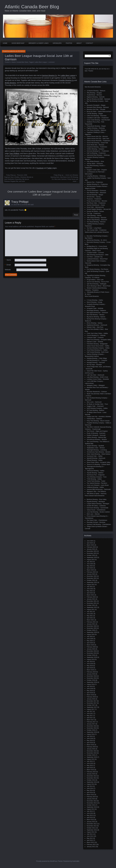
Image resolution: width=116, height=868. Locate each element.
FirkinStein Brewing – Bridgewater (97, 344)
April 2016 (90, 743)
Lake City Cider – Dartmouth (95, 375)
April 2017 (90, 718)
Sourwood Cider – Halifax (95, 456)
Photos (69, 43)
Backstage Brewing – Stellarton (96, 311)
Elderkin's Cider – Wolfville (95, 342)
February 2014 (91, 797)
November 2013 (92, 803)
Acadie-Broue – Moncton (94, 95)
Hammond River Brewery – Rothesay (98, 155)
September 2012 (92, 830)
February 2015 (91, 772)
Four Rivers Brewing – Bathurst (96, 130)
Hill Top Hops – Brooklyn (94, 365)
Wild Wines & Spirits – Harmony (97, 494)
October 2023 (91, 555)
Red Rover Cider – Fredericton (96, 203)
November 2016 (92, 728)
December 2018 (92, 676)
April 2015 (90, 768)
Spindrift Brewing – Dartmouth (96, 458)
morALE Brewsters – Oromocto (96, 191)
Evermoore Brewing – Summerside (97, 508)
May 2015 (90, 765)
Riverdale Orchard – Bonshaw (96, 522)
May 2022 (90, 591)
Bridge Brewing (10, 83)
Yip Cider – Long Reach (94, 228)
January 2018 (91, 699)
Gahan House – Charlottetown (96, 510)
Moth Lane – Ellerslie (93, 514)
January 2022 (91, 599)
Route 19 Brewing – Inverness (96, 433)
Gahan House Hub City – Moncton (97, 136)
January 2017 (91, 724)
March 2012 (90, 842)
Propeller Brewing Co (66, 80)
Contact (89, 43)
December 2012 (92, 824)
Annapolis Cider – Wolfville (95, 308)
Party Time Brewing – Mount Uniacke (98, 421)
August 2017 (91, 709)
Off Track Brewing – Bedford (95, 410)
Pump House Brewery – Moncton (97, 201)
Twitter (49, 168)
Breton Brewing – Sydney (95, 323)
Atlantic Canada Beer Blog (32, 7)
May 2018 (90, 691)
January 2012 (91, 847)
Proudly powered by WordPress (47, 861)
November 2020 (92, 628)
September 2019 (92, 657)
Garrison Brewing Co (49, 75)
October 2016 (91, 730)
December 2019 (92, 651)
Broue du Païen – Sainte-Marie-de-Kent (99, 112)
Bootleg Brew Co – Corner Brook (97, 246)
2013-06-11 (21, 51)
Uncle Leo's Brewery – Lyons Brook (98, 485)
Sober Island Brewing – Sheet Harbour (99, 454)
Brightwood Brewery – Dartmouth (97, 325)
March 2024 (90, 545)
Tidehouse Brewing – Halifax (96, 471)
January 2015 (91, 774)
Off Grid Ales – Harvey (94, 197)
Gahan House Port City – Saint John (98, 139)
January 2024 (91, 549)
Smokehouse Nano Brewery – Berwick (99, 452)
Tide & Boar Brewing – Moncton (96, 218)
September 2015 (92, 757)
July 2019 (90, 661)
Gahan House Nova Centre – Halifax (98, 346)
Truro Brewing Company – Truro (97, 477)
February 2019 (91, 672)
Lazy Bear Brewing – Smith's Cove (97, 377)
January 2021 (91, 624)
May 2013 (90, 815)
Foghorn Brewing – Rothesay (96, 128)
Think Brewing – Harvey (94, 216)
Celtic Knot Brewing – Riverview (97, 116)
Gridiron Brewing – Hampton (95, 149)
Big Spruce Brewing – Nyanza (96, 317)
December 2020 (92, 626)
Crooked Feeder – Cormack (95, 253)
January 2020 (91, 649)
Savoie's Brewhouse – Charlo (96, 205)
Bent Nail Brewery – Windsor (96, 315)
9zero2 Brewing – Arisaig (94, 302)
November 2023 (92, 553)
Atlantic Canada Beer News (20, 62)
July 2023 (90, 562)
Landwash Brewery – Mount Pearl (97, 259)
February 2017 (91, 722)
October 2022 (91, 580)
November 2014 (92, 778)
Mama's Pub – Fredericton (95, 182)
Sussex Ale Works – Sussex (95, 211)
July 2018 (90, 686)
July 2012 (90, 834)
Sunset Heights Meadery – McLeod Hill (99, 209)
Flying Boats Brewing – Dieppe (96, 126)
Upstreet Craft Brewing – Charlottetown (99, 524)
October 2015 (91, 755)
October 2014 (91, 780)
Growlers (57, 43)
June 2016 (90, 738)
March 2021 (90, 620)
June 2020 (90, 639)
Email (8, 265)
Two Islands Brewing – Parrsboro (97, 483)
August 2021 (91, 609)
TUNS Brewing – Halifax (94, 479)
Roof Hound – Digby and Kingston (97, 431)
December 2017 (92, 701)
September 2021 (92, 607)
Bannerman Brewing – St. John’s (97, 240)
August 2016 (91, 734)
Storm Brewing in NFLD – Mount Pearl (99, 286)
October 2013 (91, 805)
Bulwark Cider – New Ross (95, 327)
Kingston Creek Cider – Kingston (97, 170)
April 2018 (90, 693)
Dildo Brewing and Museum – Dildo (98, 255)
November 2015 (92, 753)
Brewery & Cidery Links (39, 43)
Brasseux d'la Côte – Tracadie (96, 109)
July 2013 (90, 811)
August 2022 (91, 585)
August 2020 (91, 634)
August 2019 (91, 659)
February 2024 (91, 547)
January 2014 (91, 799)
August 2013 (91, 809)
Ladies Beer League (41, 62)
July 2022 (90, 587)
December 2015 (92, 751)
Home (5, 43)
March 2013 (90, 820)
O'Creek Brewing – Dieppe (95, 195)
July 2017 (90, 711)
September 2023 (92, 557)
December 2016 (92, 726)
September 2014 (92, 782)
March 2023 (90, 570)
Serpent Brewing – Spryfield (95, 446)
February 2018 (91, 697)
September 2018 (92, 682)
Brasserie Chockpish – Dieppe (96, 105)
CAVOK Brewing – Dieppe (95, 114)
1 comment (51, 62)
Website (8, 270)
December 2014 (92, 776)
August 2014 (91, 784)
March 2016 (90, 745)
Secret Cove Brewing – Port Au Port (98, 282)
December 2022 (92, 576)
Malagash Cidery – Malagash (96, 385)
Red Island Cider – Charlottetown (97, 520)
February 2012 (91, 845)
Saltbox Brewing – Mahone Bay (96, 437)
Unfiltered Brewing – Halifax (95, 487)
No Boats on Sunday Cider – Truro (97, 404)
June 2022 (90, 589)
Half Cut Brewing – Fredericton (96, 153)
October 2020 (91, 630)
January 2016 (91, 749)
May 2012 (90, 838)
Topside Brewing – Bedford (95, 473)
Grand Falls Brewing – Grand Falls (97, 143)
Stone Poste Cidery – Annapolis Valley (99, 462)
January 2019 (91, 674)
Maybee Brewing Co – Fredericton (97, 184)
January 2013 (91, 822)
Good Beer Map (18, 43)
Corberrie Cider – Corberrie (95, 338)
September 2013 (92, 807)
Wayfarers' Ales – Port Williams (96, 491)
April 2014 (90, 793)
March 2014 (90, 795)
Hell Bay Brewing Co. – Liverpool (97, 360)
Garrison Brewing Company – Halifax (98, 348)
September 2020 (92, 632)
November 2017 (92, 703)
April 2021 (90, 618)
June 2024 (90, 541)
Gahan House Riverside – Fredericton (98, 141)
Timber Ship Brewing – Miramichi (97, 220)
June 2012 (90, 836)
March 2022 (90, 595)
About (79, 43)
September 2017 (92, 707)
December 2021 (92, 601)
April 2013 (90, 817)
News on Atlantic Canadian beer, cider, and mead (25, 11)
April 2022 (90, 593)
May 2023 (90, 566)
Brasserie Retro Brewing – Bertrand (98, 107)
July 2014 (90, 786)
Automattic (76, 861)
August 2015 (91, 759)
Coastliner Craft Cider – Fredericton (98, 118)
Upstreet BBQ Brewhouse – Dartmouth (99, 489)
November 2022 (92, 578)
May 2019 (90, 666)
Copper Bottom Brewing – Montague (98, 504)
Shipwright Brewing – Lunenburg (97, 450)
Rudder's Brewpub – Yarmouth (96, 435)
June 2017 (90, 713)
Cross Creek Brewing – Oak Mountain (98, 120)
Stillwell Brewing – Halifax (95, 460)
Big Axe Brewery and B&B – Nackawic (98, 99)
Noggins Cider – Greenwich (95, 406)
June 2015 (90, 763)
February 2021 (91, 622)
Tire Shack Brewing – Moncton (96, 222)
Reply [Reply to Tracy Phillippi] (76, 215)
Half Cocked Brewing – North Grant (98, 352)
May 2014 (90, 790)
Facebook (40, 168)
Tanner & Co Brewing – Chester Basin (98, 464)
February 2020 (91, 647)
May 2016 (90, 741)
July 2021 (90, 612)
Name (8, 260)
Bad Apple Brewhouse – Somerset (97, 313)
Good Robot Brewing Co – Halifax (97, 350)
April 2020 (90, 643)
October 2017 (91, 705)
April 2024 (90, 543)
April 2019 (90, 668)
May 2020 (90, 641)
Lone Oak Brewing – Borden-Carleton (98, 512)
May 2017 (90, 716)
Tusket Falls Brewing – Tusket (96, 481)
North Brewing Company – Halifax (97, 408)
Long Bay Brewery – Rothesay (96, 176)
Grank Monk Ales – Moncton (95, 145)
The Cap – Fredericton (94, 213)
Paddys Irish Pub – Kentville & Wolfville (99, 417)
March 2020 (90, 645)
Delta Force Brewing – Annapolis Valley (99, 340)
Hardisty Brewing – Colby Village (97, 358)
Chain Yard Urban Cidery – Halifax (97, 333)
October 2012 (91, 828)
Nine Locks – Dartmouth (94, 402)
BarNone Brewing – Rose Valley (97, 499)
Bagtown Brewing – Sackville (96, 97)
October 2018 (91, 680)
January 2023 (91, 574)
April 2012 (90, 840)
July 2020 (90, 637)
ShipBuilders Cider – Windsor (96, 448)
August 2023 (91, 560)
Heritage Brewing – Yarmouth (96, 363)
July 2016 (90, 736)
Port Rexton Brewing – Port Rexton (98, 269)
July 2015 (90, 761)
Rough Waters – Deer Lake (95, 280)
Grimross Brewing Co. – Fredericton (98, 151)
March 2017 (90, 720)
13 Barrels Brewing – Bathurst (96, 91)
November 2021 (92, 603)
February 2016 (91, 747)
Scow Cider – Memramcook (95, 207)
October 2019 (91, 655)
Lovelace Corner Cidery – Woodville (98, 379)
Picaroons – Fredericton (94, 199)
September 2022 (92, 582)
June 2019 (90, 664)
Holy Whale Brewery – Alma (95, 161)
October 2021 (91, 605)
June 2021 (90, 614)
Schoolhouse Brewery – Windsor (97, 439)
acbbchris (12, 51)
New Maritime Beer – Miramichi (96, 193)
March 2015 (90, 770)
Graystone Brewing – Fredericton (97, 147)
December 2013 (92, 801)
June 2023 (90, 564)
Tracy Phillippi (14, 153)
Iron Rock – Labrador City (95, 257)
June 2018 (90, 689)
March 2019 (90, 670)
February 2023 (91, 572)
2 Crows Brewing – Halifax (95, 300)
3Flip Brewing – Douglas (94, 93)
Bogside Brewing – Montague (96, 502)
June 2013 (90, 813)
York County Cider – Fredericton (97, 230)
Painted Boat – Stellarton (94, 419)
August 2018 (91, 684)
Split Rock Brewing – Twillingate (97, 284)
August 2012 (91, 832)
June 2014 (90, 788)
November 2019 (92, 653)
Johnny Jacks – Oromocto (95, 164)
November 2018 (92, 678)
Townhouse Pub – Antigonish (96, 475)
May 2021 (90, 616)
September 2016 (92, 732)
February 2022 (91, 597)
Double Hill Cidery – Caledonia (96, 506)
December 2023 (92, 551)
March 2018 (90, 695)
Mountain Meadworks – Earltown (97, 392)
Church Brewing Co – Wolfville (96, 335)
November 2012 (92, 826)
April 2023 (90, 568)
